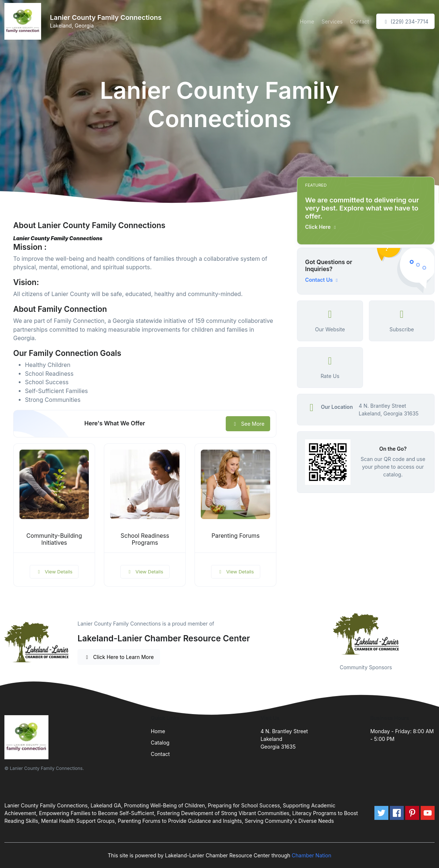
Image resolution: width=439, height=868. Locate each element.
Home (307, 21)
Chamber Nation (312, 855)
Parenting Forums (235, 536)
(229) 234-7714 (405, 21)
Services (332, 21)
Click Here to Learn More (119, 657)
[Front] (24, 21)
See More (248, 424)
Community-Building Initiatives (54, 539)
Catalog (160, 743)
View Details (54, 572)
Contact (359, 21)
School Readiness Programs (145, 539)
